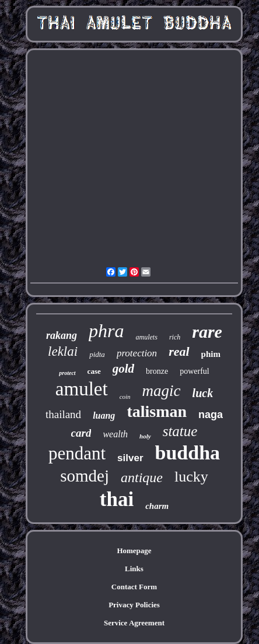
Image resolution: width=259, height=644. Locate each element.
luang (104, 415)
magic (162, 391)
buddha (188, 453)
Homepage (134, 551)
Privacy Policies (134, 605)
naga (211, 415)
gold (123, 369)
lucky (191, 477)
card (81, 433)
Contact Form (134, 587)
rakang (62, 335)
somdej (85, 476)
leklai (63, 351)
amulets (147, 337)
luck (203, 393)
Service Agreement (134, 623)
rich (175, 337)
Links (134, 569)
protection (137, 353)
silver (130, 458)
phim (211, 354)
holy (145, 436)
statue (180, 431)
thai (117, 499)
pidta (97, 354)
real (179, 351)
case (94, 371)
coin (125, 397)
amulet (82, 389)
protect (67, 373)
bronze (157, 371)
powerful (195, 371)
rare (207, 332)
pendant (77, 453)
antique (142, 477)
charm (157, 506)
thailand (63, 414)
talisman (157, 411)
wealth (115, 434)
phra (106, 331)
